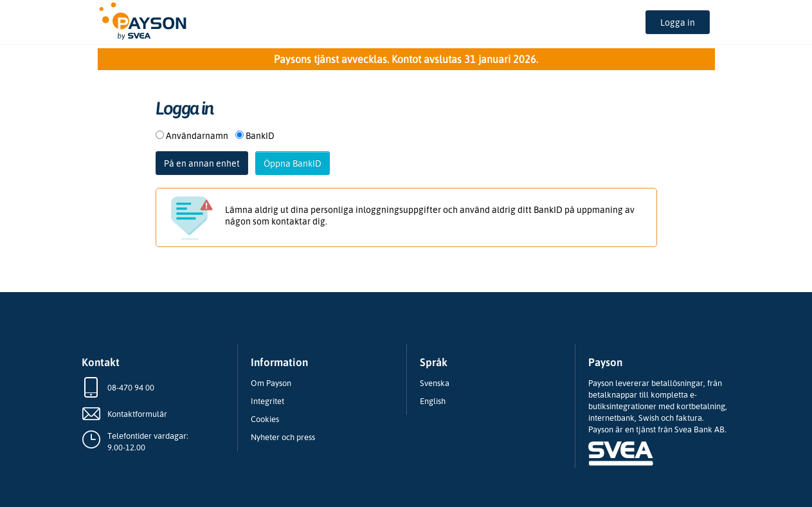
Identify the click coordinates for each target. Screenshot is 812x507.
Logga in (678, 22)
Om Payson (271, 383)
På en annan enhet (202, 163)
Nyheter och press (283, 437)
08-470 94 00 (131, 387)
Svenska (435, 383)
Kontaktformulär (137, 414)
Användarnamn (197, 135)
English (433, 401)
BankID (260, 135)
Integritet (267, 401)
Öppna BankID (293, 163)
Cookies (265, 419)
